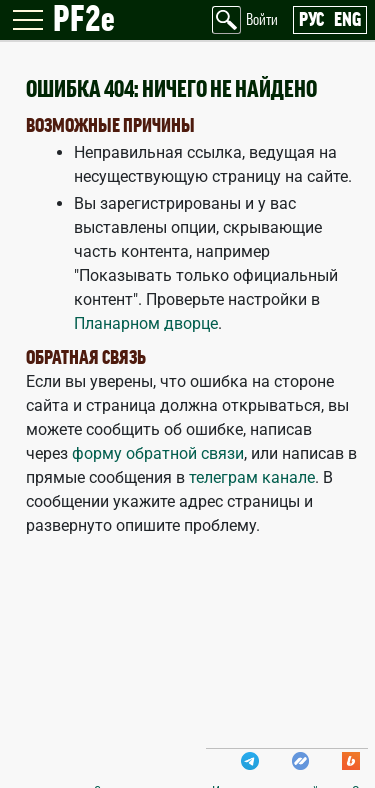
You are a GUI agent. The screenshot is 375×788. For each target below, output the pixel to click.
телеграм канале (252, 477)
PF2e (84, 20)
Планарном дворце (146, 323)
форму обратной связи (158, 453)
